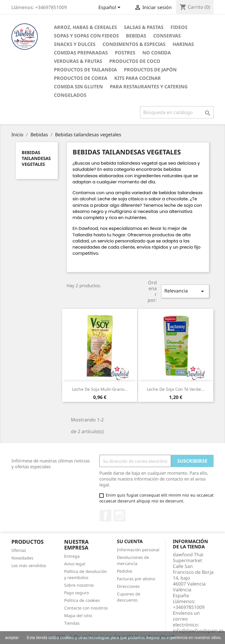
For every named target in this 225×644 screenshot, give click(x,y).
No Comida (157, 53)
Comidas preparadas (81, 53)
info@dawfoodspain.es (198, 631)
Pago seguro (76, 593)
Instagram (120, 516)
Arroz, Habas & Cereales (85, 27)
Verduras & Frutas (78, 61)
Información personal (138, 550)
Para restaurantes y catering (149, 87)
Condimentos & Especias (134, 44)
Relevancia (185, 291)
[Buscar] (177, 112)
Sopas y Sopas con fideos (86, 36)
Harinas (183, 44)
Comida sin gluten (78, 87)
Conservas (167, 36)
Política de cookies (82, 600)
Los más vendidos (29, 565)
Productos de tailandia (85, 70)
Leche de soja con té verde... (176, 389)
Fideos (179, 27)
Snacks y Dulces (75, 44)
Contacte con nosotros (86, 608)
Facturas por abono (136, 579)
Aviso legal (75, 564)
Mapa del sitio (78, 615)
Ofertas (19, 550)
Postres (125, 53)
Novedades (22, 558)
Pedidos (125, 571)
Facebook (105, 516)
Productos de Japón (150, 70)
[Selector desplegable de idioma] (110, 8)
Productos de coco (135, 61)
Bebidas (136, 36)
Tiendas (72, 623)
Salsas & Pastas (144, 27)
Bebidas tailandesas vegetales (36, 158)
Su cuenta (130, 541)
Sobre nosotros (79, 585)
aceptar (12, 638)
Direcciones (128, 586)
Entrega (72, 556)
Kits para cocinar (138, 78)
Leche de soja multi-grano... (100, 389)
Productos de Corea (81, 78)
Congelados (70, 95)
